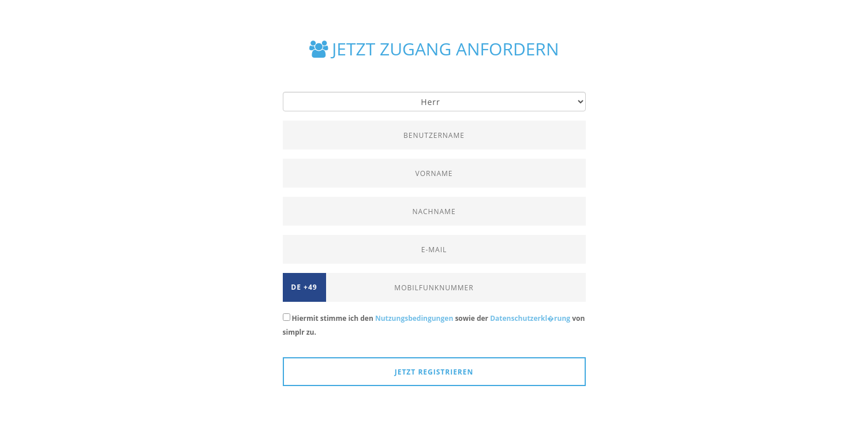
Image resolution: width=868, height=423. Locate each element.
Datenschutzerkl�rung (530, 318)
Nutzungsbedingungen (414, 318)
